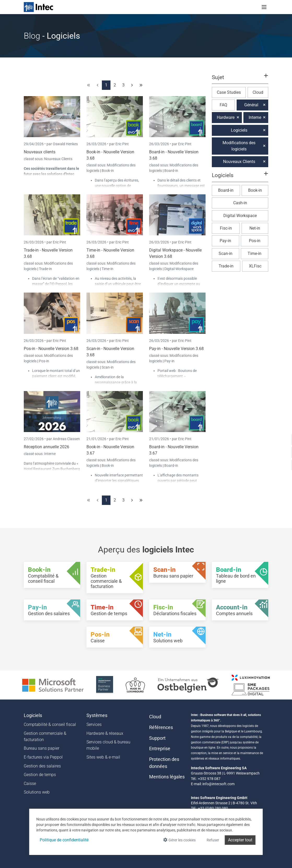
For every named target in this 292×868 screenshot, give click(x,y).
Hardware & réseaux (105, 733)
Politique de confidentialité (64, 840)
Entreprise (160, 749)
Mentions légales (167, 777)
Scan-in (108, 367)
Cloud (258, 92)
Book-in (108, 171)
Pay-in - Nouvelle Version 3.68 (176, 349)
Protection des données (164, 763)
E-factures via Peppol (43, 757)
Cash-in (240, 203)
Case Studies (229, 92)
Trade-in (45, 269)
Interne (50, 454)
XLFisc (255, 266)
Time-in (107, 269)
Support (157, 738)
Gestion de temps (40, 775)
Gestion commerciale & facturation (45, 736)
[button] (240, 80)
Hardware (226, 117)
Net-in (255, 228)
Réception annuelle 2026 (46, 447)
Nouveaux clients (40, 152)
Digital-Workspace (179, 269)
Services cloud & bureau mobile (108, 745)
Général (251, 105)
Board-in (171, 171)
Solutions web (37, 792)
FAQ (223, 105)
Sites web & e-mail (103, 757)
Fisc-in (226, 228)
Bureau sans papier (42, 748)
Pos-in (44, 361)
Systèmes (97, 715)
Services (94, 724)
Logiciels (239, 130)
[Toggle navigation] (264, 7)
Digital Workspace (240, 216)
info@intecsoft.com (218, 784)
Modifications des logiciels (239, 146)
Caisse (30, 783)
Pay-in (169, 361)
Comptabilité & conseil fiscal (50, 724)
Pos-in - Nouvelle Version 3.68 (51, 349)
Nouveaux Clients (58, 159)
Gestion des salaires (42, 766)
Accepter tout (240, 840)
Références (161, 727)
